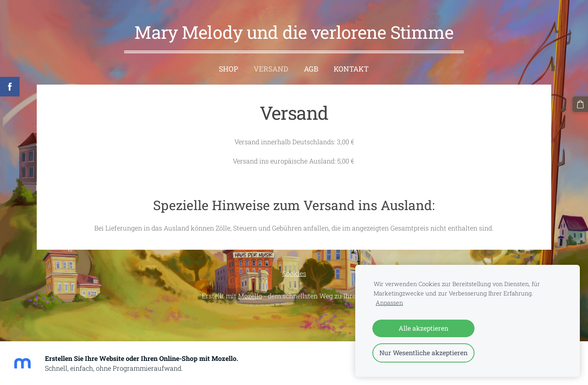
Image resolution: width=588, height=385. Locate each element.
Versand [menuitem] (271, 67)
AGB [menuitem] (311, 67)
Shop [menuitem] (228, 67)
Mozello (250, 294)
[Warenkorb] (580, 104)
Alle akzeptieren (423, 328)
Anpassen (389, 303)
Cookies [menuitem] (294, 271)
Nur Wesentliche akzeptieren (423, 353)
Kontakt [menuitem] (351, 67)
